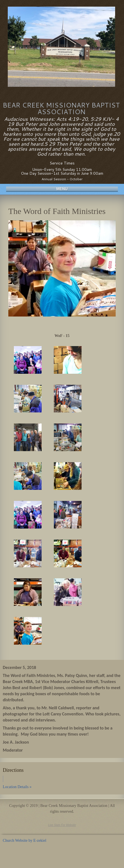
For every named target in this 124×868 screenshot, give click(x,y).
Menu (62, 189)
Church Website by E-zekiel (25, 840)
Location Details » (17, 787)
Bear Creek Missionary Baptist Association (61, 108)
